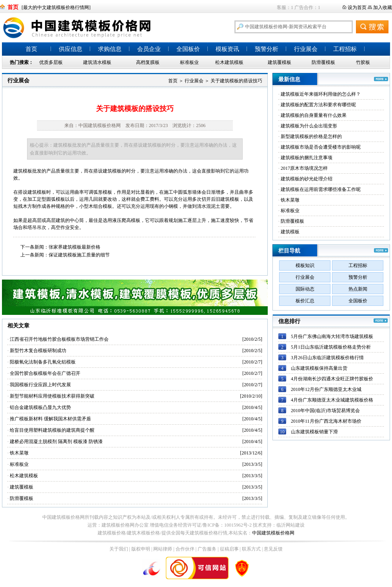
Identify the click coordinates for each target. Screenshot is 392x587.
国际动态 (305, 289)
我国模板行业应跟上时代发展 (40, 385)
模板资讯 (227, 49)
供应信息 (71, 49)
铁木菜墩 (19, 453)
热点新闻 (358, 289)
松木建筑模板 (229, 62)
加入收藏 (383, 7)
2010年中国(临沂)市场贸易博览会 (325, 411)
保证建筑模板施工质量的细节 (79, 255)
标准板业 (189, 62)
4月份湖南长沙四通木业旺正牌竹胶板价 (332, 379)
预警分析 (267, 49)
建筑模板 (290, 232)
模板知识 (305, 265)
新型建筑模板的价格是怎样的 (311, 136)
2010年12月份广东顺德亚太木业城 (326, 389)
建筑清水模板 (97, 62)
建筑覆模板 (279, 62)
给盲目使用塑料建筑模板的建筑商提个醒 (52, 430)
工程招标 (345, 49)
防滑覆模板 (323, 62)
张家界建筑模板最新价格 (74, 247)
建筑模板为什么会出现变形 (309, 126)
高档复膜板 (148, 62)
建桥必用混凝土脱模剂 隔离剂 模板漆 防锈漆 (56, 442)
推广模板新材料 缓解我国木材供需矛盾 (50, 419)
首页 (31, 49)
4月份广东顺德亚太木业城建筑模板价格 (332, 400)
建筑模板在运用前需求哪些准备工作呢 (321, 189)
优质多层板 (51, 62)
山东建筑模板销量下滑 (314, 432)
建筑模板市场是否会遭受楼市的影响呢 (321, 147)
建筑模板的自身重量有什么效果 (314, 115)
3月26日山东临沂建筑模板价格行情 (327, 358)
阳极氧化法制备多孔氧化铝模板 (43, 362)
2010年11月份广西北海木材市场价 (326, 421)
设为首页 (357, 7)
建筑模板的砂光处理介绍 (307, 179)
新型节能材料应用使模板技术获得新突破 (52, 396)
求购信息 (110, 49)
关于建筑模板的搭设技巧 (236, 81)
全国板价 (188, 49)
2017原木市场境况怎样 (304, 168)
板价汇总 (305, 301)
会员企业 (149, 49)
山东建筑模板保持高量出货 (319, 368)
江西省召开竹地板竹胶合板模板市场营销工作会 (59, 339)
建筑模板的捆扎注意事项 (307, 158)
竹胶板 (363, 62)
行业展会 (306, 49)
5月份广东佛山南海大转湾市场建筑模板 (332, 336)
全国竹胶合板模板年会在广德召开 (45, 373)
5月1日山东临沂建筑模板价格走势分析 (331, 347)
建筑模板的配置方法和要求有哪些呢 (318, 105)
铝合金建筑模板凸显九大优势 (40, 407)
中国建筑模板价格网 (273, 533)
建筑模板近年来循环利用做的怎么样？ (321, 94)
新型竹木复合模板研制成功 (38, 351)
